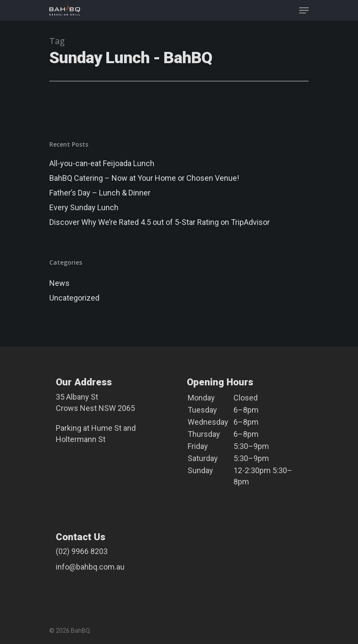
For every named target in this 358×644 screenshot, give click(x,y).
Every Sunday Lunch (84, 207)
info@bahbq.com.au (90, 567)
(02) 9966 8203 (82, 551)
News (59, 283)
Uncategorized (74, 298)
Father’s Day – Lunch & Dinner (100, 193)
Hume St (106, 428)
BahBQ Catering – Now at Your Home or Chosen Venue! (144, 178)
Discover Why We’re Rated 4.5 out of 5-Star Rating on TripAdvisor (160, 222)
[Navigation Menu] (304, 10)
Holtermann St (81, 439)
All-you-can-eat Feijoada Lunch (102, 163)
